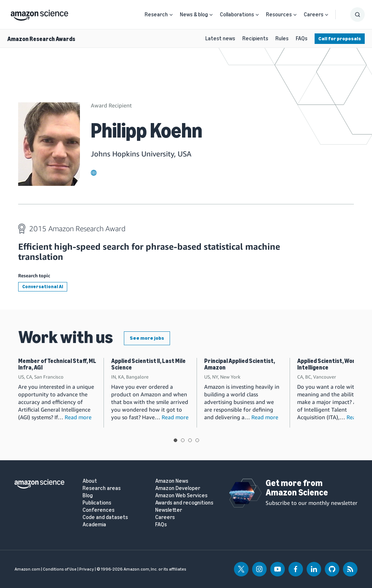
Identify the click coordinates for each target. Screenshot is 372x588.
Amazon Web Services (181, 496)
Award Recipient (111, 105)
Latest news (220, 38)
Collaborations (237, 15)
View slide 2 (183, 440)
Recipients (255, 38)
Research (156, 15)
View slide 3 (190, 440)
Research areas (102, 488)
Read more (78, 417)
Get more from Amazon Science (297, 488)
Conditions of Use (60, 569)
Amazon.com (27, 569)
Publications (97, 503)
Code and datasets (105, 517)
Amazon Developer (178, 488)
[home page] (39, 13)
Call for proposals (340, 39)
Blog (88, 496)
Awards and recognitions (184, 503)
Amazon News (172, 481)
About (90, 481)
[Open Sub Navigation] (171, 15)
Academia (94, 525)
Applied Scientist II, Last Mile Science (148, 364)
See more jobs (147, 338)
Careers (314, 15)
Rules (282, 38)
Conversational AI (43, 287)
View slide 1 (175, 440)
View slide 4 (197, 440)
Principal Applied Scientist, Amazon (240, 364)
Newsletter (169, 510)
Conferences (98, 510)
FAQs (302, 38)
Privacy (87, 569)
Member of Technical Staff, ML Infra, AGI (57, 364)
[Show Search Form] (357, 15)
